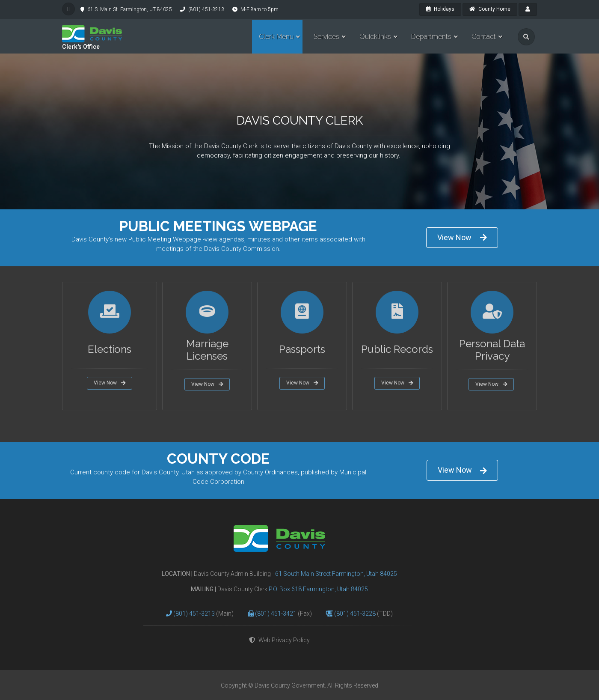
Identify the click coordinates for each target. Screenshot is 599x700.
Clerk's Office (81, 47)
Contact (484, 37)
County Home (490, 9)
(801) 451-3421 (276, 614)
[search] (526, 37)
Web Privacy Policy (279, 640)
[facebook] (68, 9)
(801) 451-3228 (356, 614)
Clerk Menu (276, 37)
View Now (462, 237)
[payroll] (528, 9)
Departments (431, 37)
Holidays (440, 9)
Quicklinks (375, 37)
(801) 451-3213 (195, 614)
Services (326, 37)
